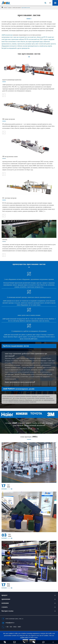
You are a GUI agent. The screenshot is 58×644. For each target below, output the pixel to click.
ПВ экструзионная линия (10, 157)
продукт (10, 8)
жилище (5, 8)
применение (6, 599)
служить (5, 607)
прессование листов (26, 8)
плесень (5, 240)
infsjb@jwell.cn (8, 623)
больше (7, 489)
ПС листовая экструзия (9, 198)
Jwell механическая (7, 35)
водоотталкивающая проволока (12, 80)
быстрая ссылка (7, 611)
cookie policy (24, 638)
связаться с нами (29, 429)
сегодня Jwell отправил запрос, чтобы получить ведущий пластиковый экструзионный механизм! (29, 424)
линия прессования (17, 8)
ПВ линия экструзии (9, 119)
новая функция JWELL (29, 437)
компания (5, 603)
